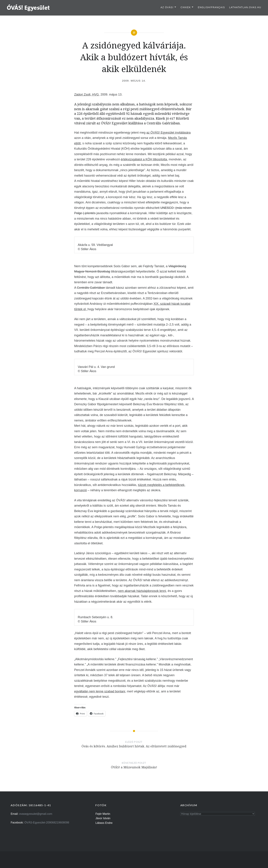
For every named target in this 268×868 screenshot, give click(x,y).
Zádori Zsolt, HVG (86, 95)
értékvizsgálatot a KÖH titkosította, (144, 159)
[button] (28, 8)
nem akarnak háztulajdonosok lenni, (142, 591)
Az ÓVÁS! (167, 7)
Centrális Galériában (91, 288)
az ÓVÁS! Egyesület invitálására (168, 133)
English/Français (211, 7)
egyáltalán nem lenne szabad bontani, (100, 691)
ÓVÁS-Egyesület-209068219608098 (47, 822)
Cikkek (186, 7)
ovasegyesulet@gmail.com (36, 814)
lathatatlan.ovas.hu (245, 7)
